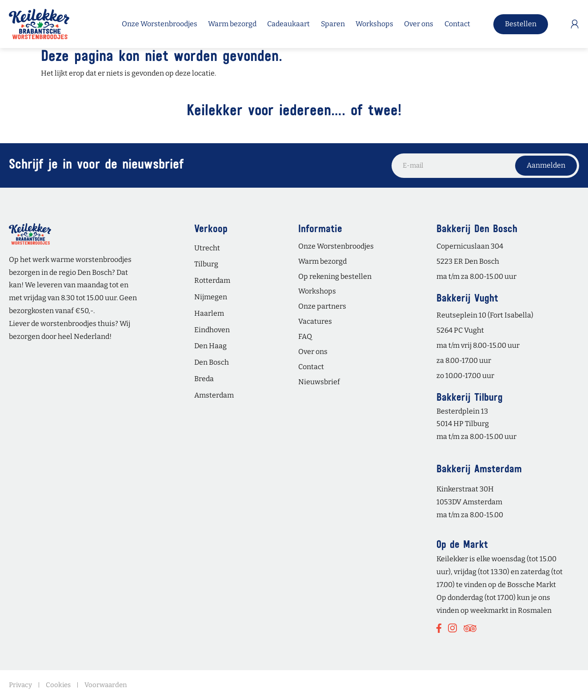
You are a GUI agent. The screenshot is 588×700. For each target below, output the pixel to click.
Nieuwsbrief (319, 382)
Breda (204, 379)
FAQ (305, 336)
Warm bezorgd (232, 24)
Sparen (333, 24)
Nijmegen (211, 297)
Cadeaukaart (288, 24)
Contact (457, 24)
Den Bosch (212, 362)
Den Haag (210, 346)
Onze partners (322, 306)
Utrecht (207, 248)
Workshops (374, 24)
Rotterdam (212, 280)
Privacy (20, 685)
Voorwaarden (106, 685)
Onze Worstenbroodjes (160, 24)
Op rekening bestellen (335, 276)
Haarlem (209, 313)
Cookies (58, 685)
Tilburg (206, 264)
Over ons (419, 24)
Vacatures (315, 321)
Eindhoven (212, 330)
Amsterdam (214, 395)
